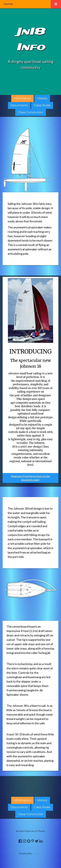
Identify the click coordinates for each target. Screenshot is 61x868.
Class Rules (42, 105)
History (42, 98)
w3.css (36, 853)
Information (22, 98)
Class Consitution (31, 112)
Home (8, 4)
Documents (19, 105)
